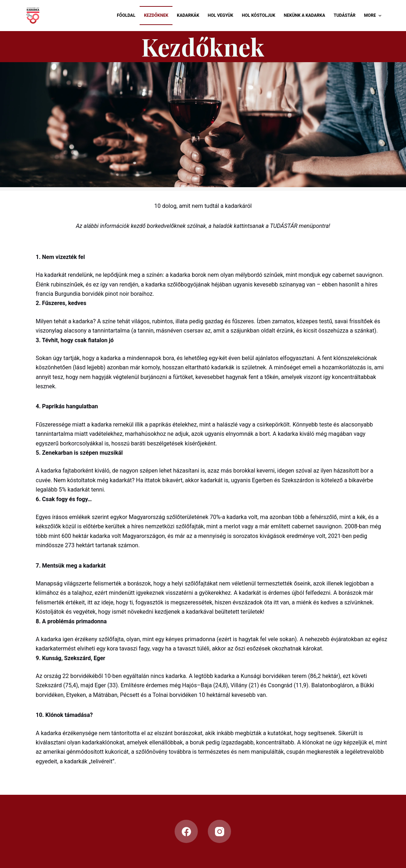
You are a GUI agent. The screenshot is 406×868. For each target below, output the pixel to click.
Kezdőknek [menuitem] (156, 15)
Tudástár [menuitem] (344, 15)
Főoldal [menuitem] (126, 15)
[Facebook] (186, 831)
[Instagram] (219, 831)
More (374, 16)
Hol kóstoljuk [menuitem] (259, 15)
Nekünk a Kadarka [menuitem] (305, 15)
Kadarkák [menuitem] (188, 15)
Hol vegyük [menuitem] (220, 15)
